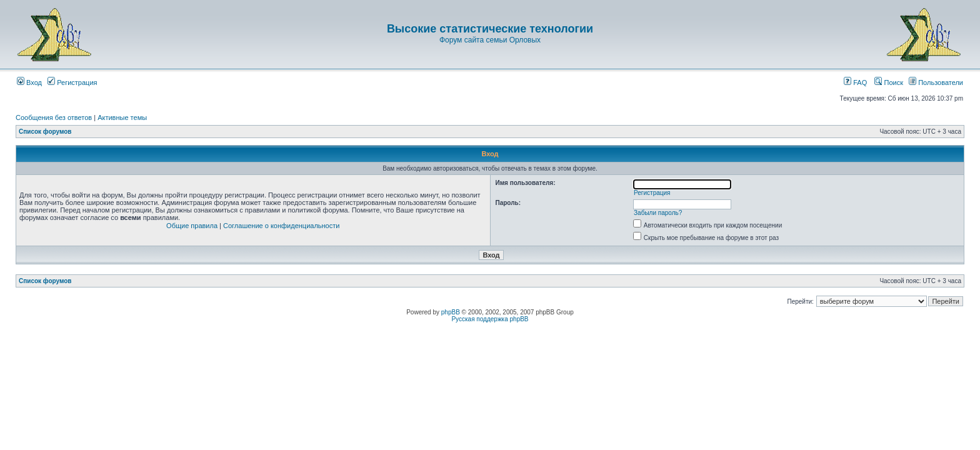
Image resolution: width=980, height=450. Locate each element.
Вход (29, 82)
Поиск (889, 82)
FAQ (855, 82)
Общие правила (192, 226)
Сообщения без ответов (54, 117)
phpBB (451, 312)
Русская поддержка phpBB (490, 319)
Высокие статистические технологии (490, 29)
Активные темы (122, 117)
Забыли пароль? (658, 213)
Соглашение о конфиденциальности (281, 226)
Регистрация (72, 82)
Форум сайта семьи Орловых (490, 40)
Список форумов (45, 132)
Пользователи (936, 82)
